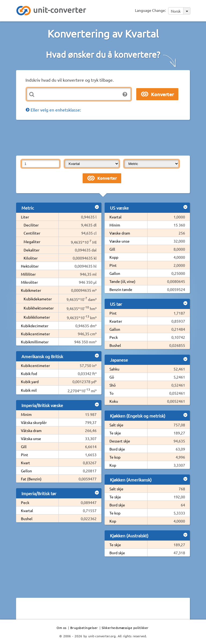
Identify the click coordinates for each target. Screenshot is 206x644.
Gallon (115, 273)
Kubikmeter (31, 290)
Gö (112, 377)
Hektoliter (30, 266)
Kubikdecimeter (35, 326)
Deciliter (31, 225)
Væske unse (119, 241)
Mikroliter (29, 282)
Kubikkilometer (37, 317)
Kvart (25, 463)
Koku (114, 401)
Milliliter (28, 274)
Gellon (26, 471)
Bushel (27, 519)
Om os (62, 628)
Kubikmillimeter (35, 342)
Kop (113, 465)
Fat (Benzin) (31, 479)
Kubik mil (29, 390)
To (111, 393)
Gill (24, 447)
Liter (25, 217)
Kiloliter (31, 258)
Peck (25, 502)
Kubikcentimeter (35, 334)
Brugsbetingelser (84, 628)
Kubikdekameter (38, 299)
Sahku (114, 369)
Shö (113, 385)
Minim (26, 414)
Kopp (114, 257)
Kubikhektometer (39, 308)
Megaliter (32, 242)
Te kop (115, 457)
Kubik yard (30, 382)
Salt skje (116, 425)
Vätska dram (31, 430)
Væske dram (120, 233)
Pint (25, 455)
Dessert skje (120, 441)
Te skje (115, 433)
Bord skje (117, 449)
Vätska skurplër (34, 422)
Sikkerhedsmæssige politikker (125, 628)
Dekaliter (32, 250)
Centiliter (32, 233)
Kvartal (27, 510)
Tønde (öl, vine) (122, 281)
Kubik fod (29, 373)
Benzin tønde (121, 289)
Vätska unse (31, 438)
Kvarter (116, 321)
